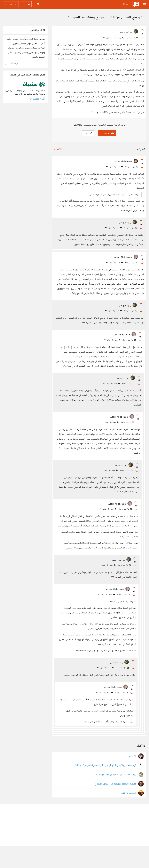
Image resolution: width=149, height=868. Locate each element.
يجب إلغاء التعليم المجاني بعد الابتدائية (116, 797)
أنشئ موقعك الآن (37, 99)
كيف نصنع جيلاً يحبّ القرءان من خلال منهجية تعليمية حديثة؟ (106, 788)
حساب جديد (107, 133)
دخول (88, 133)
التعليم (133, 779)
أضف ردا (119, 167)
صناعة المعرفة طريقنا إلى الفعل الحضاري (115, 806)
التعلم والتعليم (132, 38)
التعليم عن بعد (129, 815)
